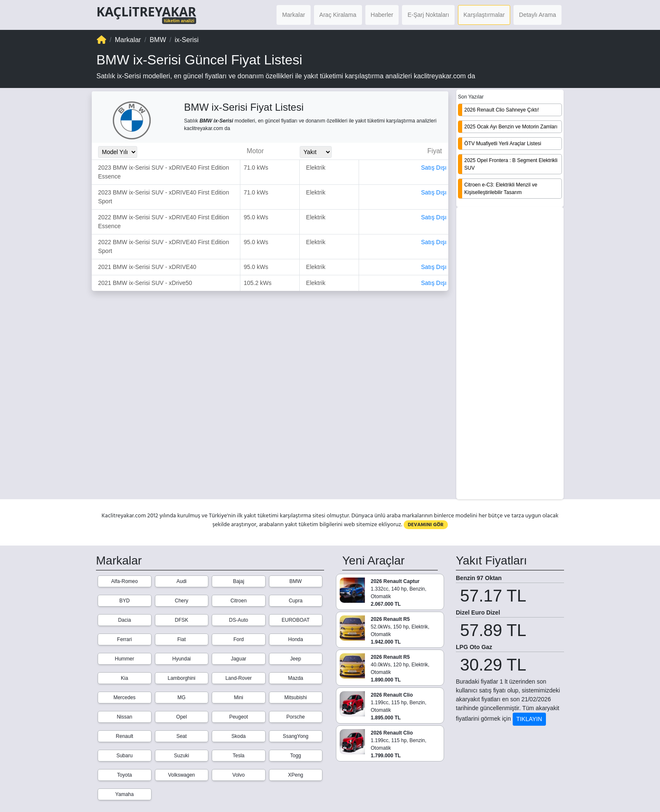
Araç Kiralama (338, 15)
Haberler (382, 15)
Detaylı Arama (538, 15)
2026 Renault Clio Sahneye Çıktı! (502, 110)
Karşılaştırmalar (484, 15)
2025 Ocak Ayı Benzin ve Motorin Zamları (511, 127)
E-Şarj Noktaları (428, 15)
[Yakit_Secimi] (316, 152)
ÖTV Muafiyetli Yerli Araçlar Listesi (503, 144)
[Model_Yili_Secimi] (118, 152)
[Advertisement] (510, 354)
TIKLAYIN (529, 719)
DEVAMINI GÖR (426, 525)
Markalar (293, 15)
